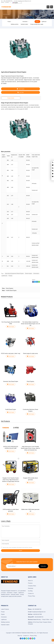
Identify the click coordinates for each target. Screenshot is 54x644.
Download (31, 588)
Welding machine (15, 24)
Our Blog (30, 591)
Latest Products (5, 609)
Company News (32, 586)
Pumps (9, 22)
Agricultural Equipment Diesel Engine (14, 273)
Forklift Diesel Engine (11, 290)
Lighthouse (44, 22)
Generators (25, 22)
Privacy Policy (32, 596)
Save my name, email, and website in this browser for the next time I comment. (18, 547)
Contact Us (31, 593)
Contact (7, 2)
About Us (30, 581)
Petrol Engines (9, 288)
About (3, 2)
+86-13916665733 (8, 1)
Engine (37, 22)
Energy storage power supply (37, 24)
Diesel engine (29, 273)
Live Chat (20, 92)
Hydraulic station (24, 24)
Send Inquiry (21, 89)
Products (30, 583)
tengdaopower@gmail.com (24, 1)
